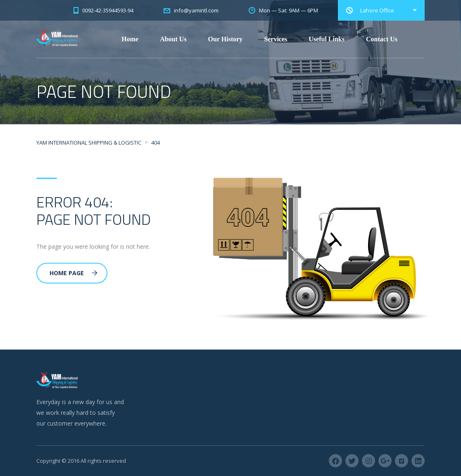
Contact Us (382, 39)
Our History (226, 39)
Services (276, 39)
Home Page (74, 273)
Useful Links (327, 39)
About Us (173, 39)
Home (130, 39)
